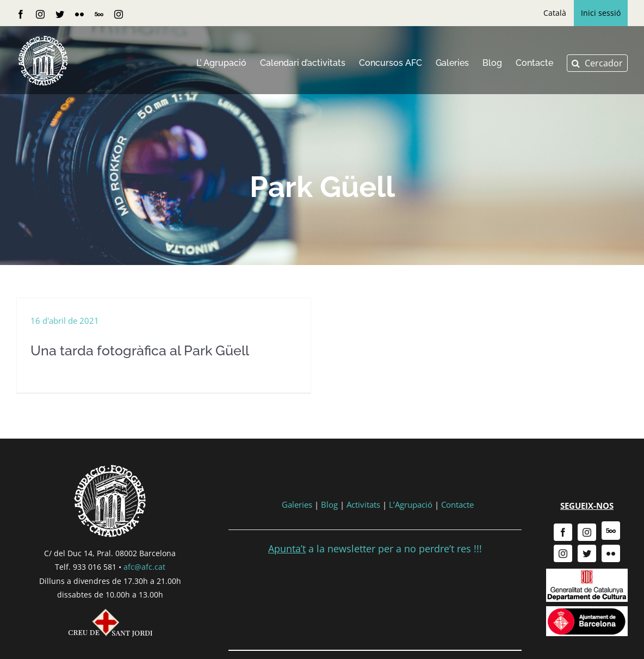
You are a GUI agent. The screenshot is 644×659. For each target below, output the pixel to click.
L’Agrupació (411, 509)
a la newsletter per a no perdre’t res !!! (375, 553)
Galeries (297, 509)
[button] (597, 63)
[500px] (611, 535)
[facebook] (563, 537)
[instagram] (587, 537)
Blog (329, 509)
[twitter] (587, 558)
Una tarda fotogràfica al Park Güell (140, 350)
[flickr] (611, 558)
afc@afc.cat (144, 571)
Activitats (363, 509)
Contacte (457, 509)
